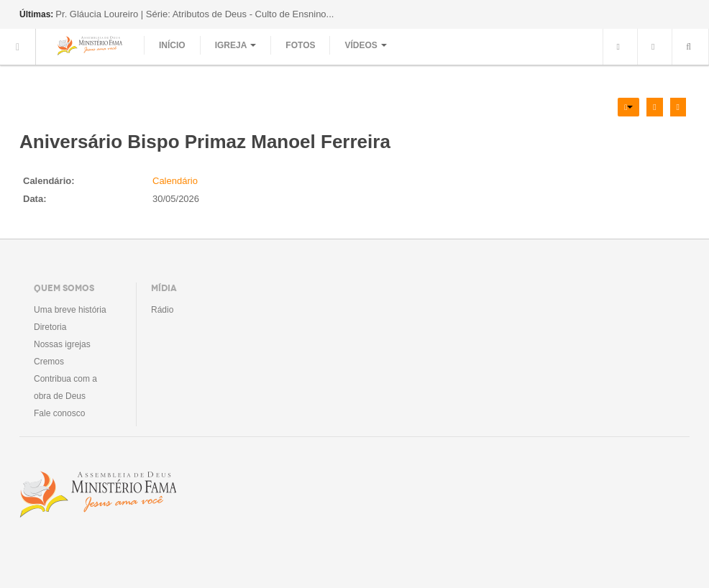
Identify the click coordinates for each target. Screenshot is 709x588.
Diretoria (50, 327)
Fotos (300, 45)
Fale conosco (59, 413)
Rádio (162, 310)
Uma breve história (70, 310)
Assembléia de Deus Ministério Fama (98, 495)
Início (172, 45)
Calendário (175, 181)
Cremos (49, 362)
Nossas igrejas (62, 344)
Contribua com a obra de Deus (65, 387)
